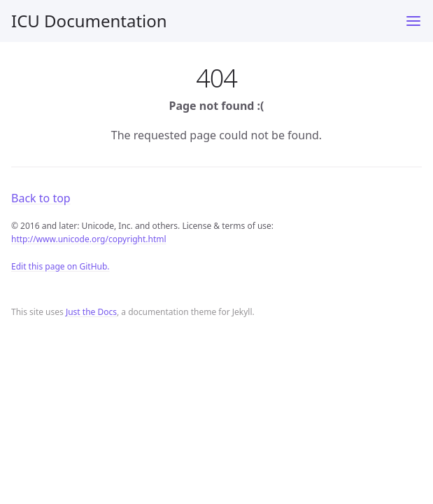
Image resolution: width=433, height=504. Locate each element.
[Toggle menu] (413, 21)
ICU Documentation (89, 21)
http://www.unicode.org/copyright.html (89, 239)
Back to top (41, 198)
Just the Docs (91, 312)
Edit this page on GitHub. (61, 266)
